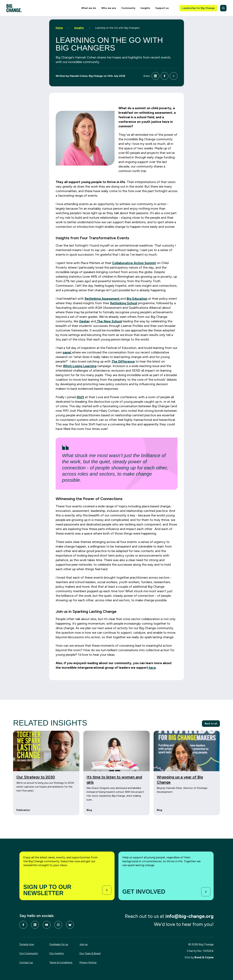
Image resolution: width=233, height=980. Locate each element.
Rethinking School (124, 303)
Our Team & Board (90, 953)
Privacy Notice (88, 962)
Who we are (109, 8)
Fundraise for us (59, 944)
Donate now (27, 944)
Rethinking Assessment (103, 299)
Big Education (137, 299)
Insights (145, 8)
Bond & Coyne (204, 957)
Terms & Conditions (61, 962)
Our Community (29, 953)
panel (67, 352)
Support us (162, 8)
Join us (84, 944)
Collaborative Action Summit (134, 263)
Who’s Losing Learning (80, 366)
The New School (109, 321)
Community (128, 8)
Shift (80, 397)
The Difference (123, 361)
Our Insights (57, 953)
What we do (89, 8)
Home (59, 28)
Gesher (85, 321)
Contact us (26, 962)
